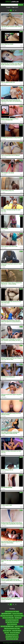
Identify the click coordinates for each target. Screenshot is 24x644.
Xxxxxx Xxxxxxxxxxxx (12, 624)
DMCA (12, 643)
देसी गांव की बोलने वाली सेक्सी (12, 639)
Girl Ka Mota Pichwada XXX (12, 620)
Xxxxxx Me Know (7, 631)
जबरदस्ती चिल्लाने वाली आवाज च (12, 637)
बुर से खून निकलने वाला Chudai (12, 622)
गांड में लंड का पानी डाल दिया (8, 618)
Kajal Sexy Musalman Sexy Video (12, 628)
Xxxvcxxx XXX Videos (17, 614)
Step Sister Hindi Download (7, 616)
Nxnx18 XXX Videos (19, 616)
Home (4, 643)
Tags (8, 643)
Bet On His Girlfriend (15, 633)
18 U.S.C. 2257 (17, 643)
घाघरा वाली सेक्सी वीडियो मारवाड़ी (7, 626)
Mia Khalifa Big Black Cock (12, 635)
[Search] (9, 5)
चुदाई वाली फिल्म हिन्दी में (6, 614)
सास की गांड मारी (18, 618)
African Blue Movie (16, 631)
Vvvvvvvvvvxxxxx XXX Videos (12, 612)
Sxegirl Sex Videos (19, 626)
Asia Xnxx (7, 633)
